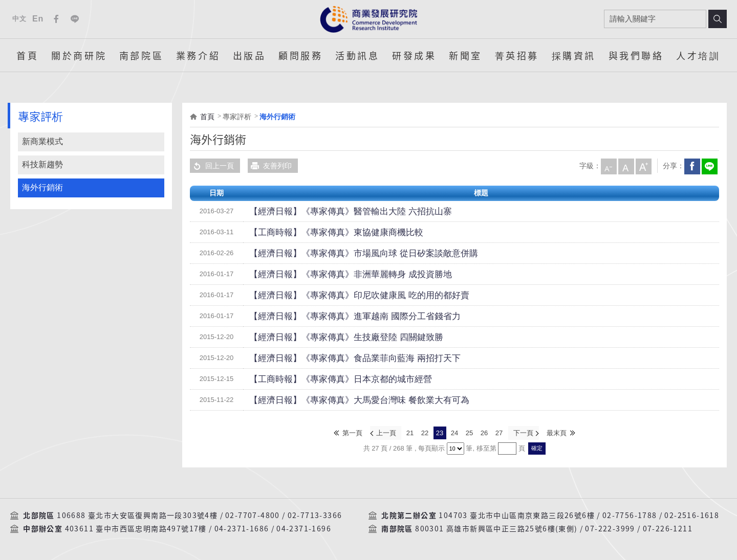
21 (410, 432)
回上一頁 (212, 166)
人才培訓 (698, 55)
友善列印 (270, 166)
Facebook (56, 19)
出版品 (250, 55)
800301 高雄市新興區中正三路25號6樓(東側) (496, 528)
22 (425, 432)
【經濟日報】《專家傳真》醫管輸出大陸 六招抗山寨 (333, 211)
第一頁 (353, 432)
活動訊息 (357, 55)
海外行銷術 (42, 187)
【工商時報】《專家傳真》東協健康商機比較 (321, 232)
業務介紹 (198, 55)
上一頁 (387, 432)
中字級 (625, 166)
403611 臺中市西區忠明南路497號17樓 (136, 528)
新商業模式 (42, 141)
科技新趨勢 (42, 164)
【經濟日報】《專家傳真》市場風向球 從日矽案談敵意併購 (343, 253)
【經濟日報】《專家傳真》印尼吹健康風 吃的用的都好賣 (340, 295)
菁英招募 (517, 55)
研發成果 (414, 55)
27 (499, 432)
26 (484, 432)
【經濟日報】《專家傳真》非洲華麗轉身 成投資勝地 (333, 274)
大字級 (643, 166)
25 (469, 432)
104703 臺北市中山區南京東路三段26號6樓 (517, 514)
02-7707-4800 (253, 514)
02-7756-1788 (630, 514)
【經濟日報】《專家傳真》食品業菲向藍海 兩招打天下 (336, 358)
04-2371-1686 (242, 528)
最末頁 (556, 432)
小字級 (608, 166)
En (38, 19)
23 (440, 432)
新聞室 (465, 55)
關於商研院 (79, 55)
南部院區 (141, 55)
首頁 (27, 55)
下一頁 (523, 432)
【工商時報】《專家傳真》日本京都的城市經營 (324, 379)
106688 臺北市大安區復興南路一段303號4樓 (137, 514)
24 (454, 432)
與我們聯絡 (636, 55)
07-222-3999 (610, 528)
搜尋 (718, 19)
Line (75, 19)
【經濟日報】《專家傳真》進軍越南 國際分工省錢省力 (336, 316)
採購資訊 (574, 55)
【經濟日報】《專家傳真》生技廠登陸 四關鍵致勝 (329, 337)
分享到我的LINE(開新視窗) (709, 166)
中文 (19, 19)
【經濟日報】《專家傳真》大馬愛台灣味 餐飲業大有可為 (340, 400)
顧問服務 (300, 55)
